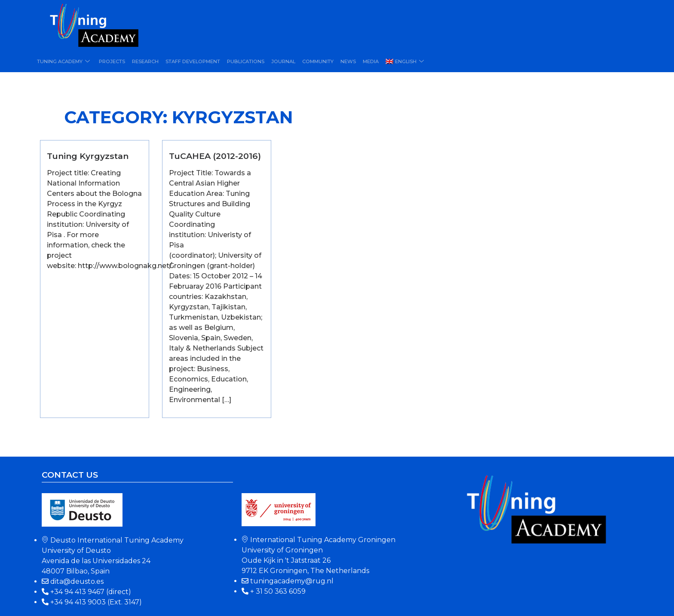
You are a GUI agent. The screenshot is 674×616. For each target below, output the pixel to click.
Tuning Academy (64, 61)
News (345, 61)
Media (368, 61)
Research (144, 61)
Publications (244, 61)
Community (315, 61)
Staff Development (191, 61)
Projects (111, 61)
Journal (281, 61)
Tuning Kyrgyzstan (88, 156)
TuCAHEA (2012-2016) (215, 156)
